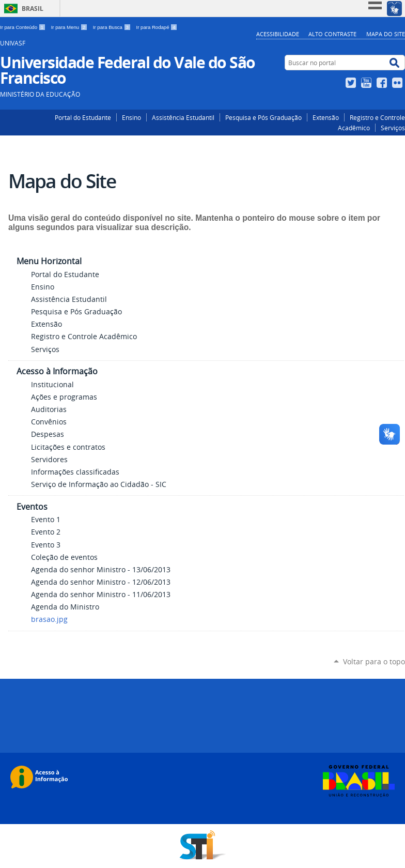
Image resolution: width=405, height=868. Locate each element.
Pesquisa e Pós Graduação (263, 117)
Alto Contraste (332, 34)
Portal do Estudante (83, 117)
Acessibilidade (278, 34)
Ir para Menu (70, 27)
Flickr (399, 83)
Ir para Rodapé (157, 27)
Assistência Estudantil (183, 117)
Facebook (383, 83)
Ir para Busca (113, 27)
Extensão (326, 117)
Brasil (33, 9)
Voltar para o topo (374, 661)
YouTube (368, 83)
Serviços (393, 128)
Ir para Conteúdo (24, 27)
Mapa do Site (386, 34)
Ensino (131, 117)
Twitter (352, 83)
